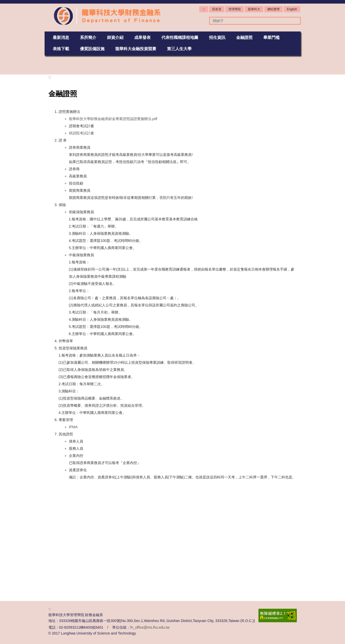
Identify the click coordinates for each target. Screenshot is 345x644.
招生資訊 (217, 37)
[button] (48, 65)
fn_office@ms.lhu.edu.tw (150, 627)
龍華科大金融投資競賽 (136, 49)
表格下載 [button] (61, 49)
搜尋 (294, 21)
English (292, 9)
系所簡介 (88, 37)
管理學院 (235, 9)
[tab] (157, 167)
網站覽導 (274, 9)
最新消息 (61, 37)
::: (204, 9)
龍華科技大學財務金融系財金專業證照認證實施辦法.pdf (113, 225)
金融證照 (244, 37)
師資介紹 (115, 37)
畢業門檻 (271, 37)
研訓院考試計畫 (81, 240)
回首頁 (217, 9)
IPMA (73, 533)
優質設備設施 (92, 49)
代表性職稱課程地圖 (180, 37)
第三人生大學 (179, 49)
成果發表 (142, 37)
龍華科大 (254, 9)
